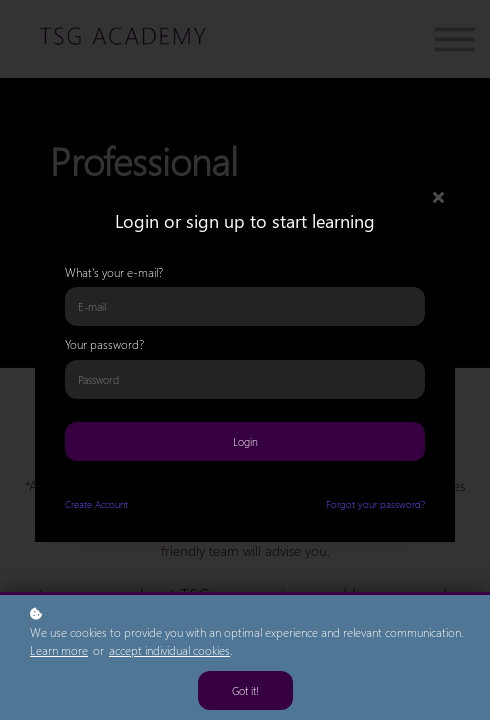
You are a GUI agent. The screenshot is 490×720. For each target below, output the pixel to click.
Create (78, 504)
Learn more (59, 650)
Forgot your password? (375, 504)
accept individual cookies (169, 650)
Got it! (245, 690)
